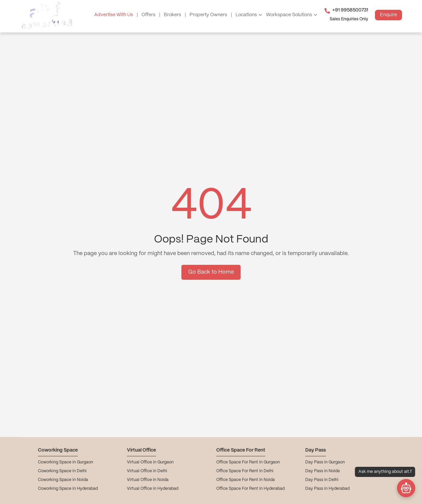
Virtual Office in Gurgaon (150, 462)
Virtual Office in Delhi (147, 471)
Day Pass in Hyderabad (327, 489)
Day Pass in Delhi (322, 480)
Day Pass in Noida (323, 471)
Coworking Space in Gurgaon (65, 462)
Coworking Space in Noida (63, 480)
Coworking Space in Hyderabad (68, 489)
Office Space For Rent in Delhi (245, 471)
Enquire (388, 15)
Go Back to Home (211, 272)
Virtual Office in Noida (148, 480)
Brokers (175, 15)
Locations (246, 15)
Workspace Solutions (289, 15)
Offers (151, 15)
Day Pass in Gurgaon (325, 462)
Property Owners (211, 15)
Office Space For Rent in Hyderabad (250, 489)
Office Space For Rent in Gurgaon (248, 462)
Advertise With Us (116, 15)
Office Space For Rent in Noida (246, 480)
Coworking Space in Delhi (62, 471)
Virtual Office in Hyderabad (153, 489)
